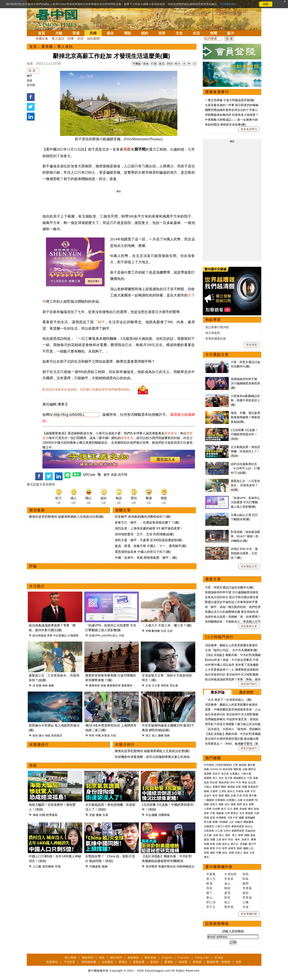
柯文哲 (214, 782)
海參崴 (220, 813)
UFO (232, 782)
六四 (249, 778)
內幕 (247, 791)
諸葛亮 (232, 848)
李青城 (247, 897)
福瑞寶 (183, 962)
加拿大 (214, 804)
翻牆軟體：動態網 (219, 962)
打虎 (239, 796)
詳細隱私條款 (229, 4)
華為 (245, 782)
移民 (228, 835)
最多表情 (246, 692)
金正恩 (252, 782)
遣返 (253, 835)
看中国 (59, 18)
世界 (162, 33)
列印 (170, 64)
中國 (98, 735)
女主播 (208, 835)
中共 (239, 782)
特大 (178, 64)
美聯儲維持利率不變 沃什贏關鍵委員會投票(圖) (245, 383)
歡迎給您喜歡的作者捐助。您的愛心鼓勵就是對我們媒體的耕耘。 (88, 390)
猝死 (92, 735)
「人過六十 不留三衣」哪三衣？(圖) (167, 625)
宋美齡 (244, 844)
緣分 (41, 735)
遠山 (227, 883)
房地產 (243, 809)
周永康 (174, 685)
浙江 (148, 735)
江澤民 (222, 791)
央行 (227, 804)
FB (256, 800)
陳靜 (227, 888)
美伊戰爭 (152, 866)
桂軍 (213, 844)
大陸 (59, 33)
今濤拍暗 (231, 874)
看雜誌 (123, 962)
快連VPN (95, 635)
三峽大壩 (246, 774)
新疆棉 (208, 778)
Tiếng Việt (202, 958)
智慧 (206, 853)
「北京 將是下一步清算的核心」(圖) (228, 700)
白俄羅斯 (73, 635)
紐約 (145, 33)
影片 (231, 33)
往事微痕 (220, 800)
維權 (105, 866)
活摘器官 (209, 826)
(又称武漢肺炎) (224, 765)
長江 (215, 778)
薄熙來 (165, 685)
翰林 (45, 685)
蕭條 (99, 815)
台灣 (227, 813)
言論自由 (250, 831)
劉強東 (249, 813)
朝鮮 (206, 804)
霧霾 (241, 818)
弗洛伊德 (224, 782)
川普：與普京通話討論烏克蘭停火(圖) (229, 587)
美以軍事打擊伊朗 (217, 327)
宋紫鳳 (211, 874)
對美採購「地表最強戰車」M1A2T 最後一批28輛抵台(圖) (245, 536)
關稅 (224, 787)
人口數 (37, 866)
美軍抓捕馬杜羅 (216, 339)
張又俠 (225, 774)
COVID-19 (216, 769)
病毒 (206, 769)
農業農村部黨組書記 (134, 685)
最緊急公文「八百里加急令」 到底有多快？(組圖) (245, 485)
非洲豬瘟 (221, 818)
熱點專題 (213, 320)
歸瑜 (246, 879)
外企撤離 (152, 815)
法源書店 (108, 962)
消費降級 (164, 815)
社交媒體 (249, 800)
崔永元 (231, 791)
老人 (154, 735)
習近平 (216, 774)
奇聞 (214, 33)
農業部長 (94, 685)
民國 (206, 844)
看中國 (253, 796)
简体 (146, 64)
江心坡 (219, 831)
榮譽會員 (171, 433)
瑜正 (227, 902)
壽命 (246, 853)
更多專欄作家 (249, 914)
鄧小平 (252, 844)
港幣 (236, 809)
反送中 (208, 796)
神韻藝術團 (89, 962)
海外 (238, 839)
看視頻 (197, 962)
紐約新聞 (93, 39)
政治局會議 (39, 635)
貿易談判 (253, 787)
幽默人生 (249, 848)
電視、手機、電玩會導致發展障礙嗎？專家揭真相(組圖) (245, 417)
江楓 (246, 902)
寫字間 (31, 85)
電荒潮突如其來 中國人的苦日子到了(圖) (143, 552)
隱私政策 (150, 958)
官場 (76, 33)
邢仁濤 (211, 902)
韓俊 (103, 685)
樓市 (250, 809)
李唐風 (247, 888)
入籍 (219, 839)
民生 (231, 839)
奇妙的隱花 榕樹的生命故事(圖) (225, 125)
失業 (105, 815)
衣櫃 (148, 631)
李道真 (229, 879)
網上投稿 (71, 958)
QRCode (89, 475)
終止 (115, 635)
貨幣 (251, 804)
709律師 (223, 822)
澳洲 (253, 839)
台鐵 (245, 769)
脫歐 (221, 804)
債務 (167, 735)
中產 (213, 813)
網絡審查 (249, 822)
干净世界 (69, 962)
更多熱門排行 (249, 684)
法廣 (240, 800)
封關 (42, 815)
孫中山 (226, 844)
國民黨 (237, 769)
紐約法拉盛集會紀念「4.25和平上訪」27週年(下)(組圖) (245, 468)
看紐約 (155, 962)
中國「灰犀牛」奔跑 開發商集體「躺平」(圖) (146, 558)
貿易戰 (208, 774)
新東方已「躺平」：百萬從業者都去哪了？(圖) (147, 523)
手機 (219, 853)
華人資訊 (58, 39)
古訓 (170, 631)
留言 (162, 64)
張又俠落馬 (213, 333)
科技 (81, 39)
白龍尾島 (209, 831)
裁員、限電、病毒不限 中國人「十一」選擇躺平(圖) (151, 546)
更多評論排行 (249, 748)
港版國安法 (240, 778)
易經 (240, 848)
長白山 (249, 826)
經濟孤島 (52, 815)
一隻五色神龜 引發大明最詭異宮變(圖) (230, 100)
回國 (213, 839)
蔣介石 (235, 844)
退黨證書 (139, 962)
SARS (227, 831)
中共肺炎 (209, 765)
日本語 (219, 958)
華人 (222, 835)
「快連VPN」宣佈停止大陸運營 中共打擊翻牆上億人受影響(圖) (245, 502)
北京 (242, 813)
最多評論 (218, 692)
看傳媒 (169, 962)
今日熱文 (37, 586)
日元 (230, 809)
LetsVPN (106, 635)
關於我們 (116, 958)
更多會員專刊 (249, 129)
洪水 (221, 778)
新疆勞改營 (238, 831)
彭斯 (238, 787)
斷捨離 (156, 631)
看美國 (47, 47)
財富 (206, 813)
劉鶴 (206, 791)
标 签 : (33, 71)
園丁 (209, 893)
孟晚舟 (216, 787)
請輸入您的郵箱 (233, 931)
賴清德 (243, 765)
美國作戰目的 (167, 866)
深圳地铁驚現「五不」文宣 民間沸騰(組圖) (144, 534)
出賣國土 (235, 774)
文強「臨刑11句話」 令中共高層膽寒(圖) (231, 650)
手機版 (137, 64)
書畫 (51, 685)
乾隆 (39, 685)
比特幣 (216, 809)
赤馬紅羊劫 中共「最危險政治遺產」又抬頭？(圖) (244, 553)
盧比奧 (251, 765)
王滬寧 (214, 791)
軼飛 (209, 883)
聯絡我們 (88, 958)
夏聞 (246, 883)
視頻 (33, 766)
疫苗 (206, 782)
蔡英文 (235, 813)
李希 (50, 635)
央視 (216, 835)
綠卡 (225, 839)
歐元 (224, 809)
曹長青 (229, 907)
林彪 (206, 848)
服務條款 (133, 958)
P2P (236, 818)
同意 (266, 4)
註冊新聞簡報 (217, 924)
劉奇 (213, 848)
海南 (36, 815)
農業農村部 (114, 685)
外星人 (239, 853)
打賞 (154, 64)
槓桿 (239, 804)
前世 (35, 735)
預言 (225, 853)
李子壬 (211, 907)
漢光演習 (228, 769)
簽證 (206, 839)
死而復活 (57, 735)
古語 (163, 631)
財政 (257, 809)
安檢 (92, 815)
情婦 (221, 796)
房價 (206, 818)
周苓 (209, 888)
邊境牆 (231, 787)
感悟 (213, 853)
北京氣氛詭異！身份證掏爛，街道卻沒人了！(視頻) (245, 451)
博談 (127, 33)
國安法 (252, 769)
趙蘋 (246, 893)
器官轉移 (48, 866)
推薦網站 (52, 962)
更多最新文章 (249, 626)
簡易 (246, 874)
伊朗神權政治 (185, 866)
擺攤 (161, 735)
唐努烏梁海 (238, 826)
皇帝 (225, 848)
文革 (252, 853)
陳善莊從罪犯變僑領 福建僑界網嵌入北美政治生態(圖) (66, 517)
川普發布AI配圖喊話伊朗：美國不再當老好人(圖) (245, 400)
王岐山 (208, 787)
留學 (241, 835)
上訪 (231, 822)
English (167, 958)
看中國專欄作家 (219, 867)
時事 (71, 39)
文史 (179, 33)
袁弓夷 (228, 778)
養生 (206, 857)
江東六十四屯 (223, 826)
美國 (93, 33)
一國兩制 (209, 800)
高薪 (30, 80)
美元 (245, 804)
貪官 (215, 796)
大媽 (257, 813)
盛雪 (227, 893)
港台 (110, 33)
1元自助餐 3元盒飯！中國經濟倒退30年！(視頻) (244, 434)
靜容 (227, 897)
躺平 (30, 76)
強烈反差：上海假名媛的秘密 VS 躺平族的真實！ (149, 528)
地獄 (48, 735)
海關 (247, 835)
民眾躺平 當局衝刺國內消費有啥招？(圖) (143, 517)
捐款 (102, 958)
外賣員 (106, 735)
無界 (239, 962)
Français (183, 958)
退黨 (256, 778)
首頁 (41, 33)
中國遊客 (95, 866)
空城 (58, 866)
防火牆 (208, 822)
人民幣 (208, 809)
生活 (196, 33)
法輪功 (239, 822)
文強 (148, 685)
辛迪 (246, 907)
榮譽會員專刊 (217, 92)
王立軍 (156, 685)
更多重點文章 (249, 566)
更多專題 (252, 345)
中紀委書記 (60, 635)
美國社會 (42, 39)
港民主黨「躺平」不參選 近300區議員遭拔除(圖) (149, 540)
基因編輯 (250, 818)
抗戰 (219, 844)
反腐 (233, 796)
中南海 (240, 791)
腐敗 (227, 796)
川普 (235, 765)
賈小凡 (211, 879)
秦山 (209, 897)
